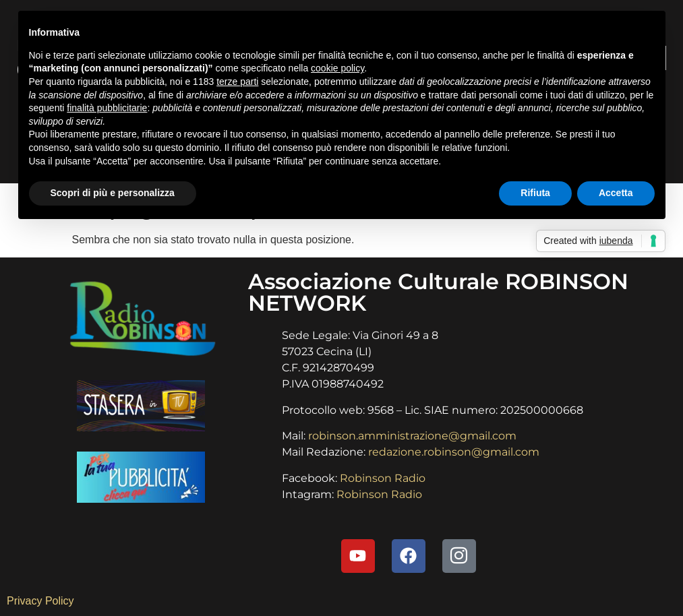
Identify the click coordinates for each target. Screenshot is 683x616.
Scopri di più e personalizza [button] (113, 193)
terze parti (237, 82)
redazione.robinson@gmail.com (454, 452)
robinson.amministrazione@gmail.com (412, 436)
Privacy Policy (40, 601)
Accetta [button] (616, 193)
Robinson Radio (383, 478)
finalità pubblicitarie (107, 108)
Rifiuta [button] (535, 193)
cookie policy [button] (337, 68)
